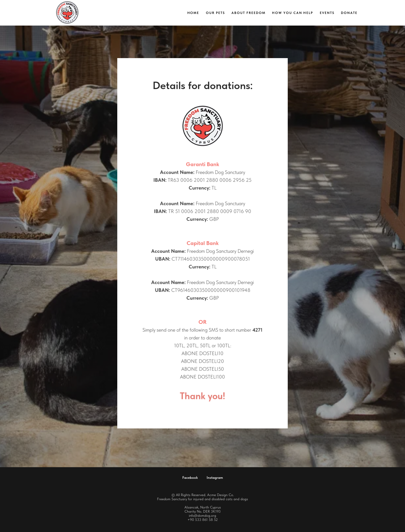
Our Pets (215, 13)
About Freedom (248, 13)
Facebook (190, 478)
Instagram (215, 478)
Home (193, 13)
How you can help (293, 13)
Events (327, 13)
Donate (349, 13)
